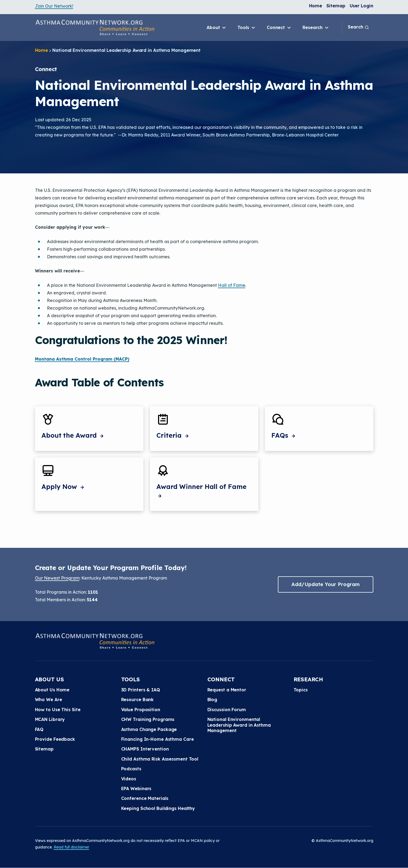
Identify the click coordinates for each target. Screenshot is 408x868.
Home (316, 6)
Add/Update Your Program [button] (326, 584)
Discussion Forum (227, 710)
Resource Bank (138, 700)
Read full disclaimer (71, 847)
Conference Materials (145, 798)
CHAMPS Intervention (145, 749)
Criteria (173, 435)
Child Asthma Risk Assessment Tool (160, 759)
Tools (247, 28)
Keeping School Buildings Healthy (158, 808)
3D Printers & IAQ (141, 690)
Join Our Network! (54, 6)
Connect (279, 28)
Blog (212, 700)
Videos (129, 779)
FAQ (39, 729)
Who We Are (49, 700)
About (217, 28)
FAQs (284, 435)
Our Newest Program (57, 578)
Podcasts (131, 769)
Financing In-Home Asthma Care (158, 739)
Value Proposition (141, 710)
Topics (301, 690)
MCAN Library (50, 719)
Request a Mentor (227, 690)
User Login (362, 6)
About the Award (73, 435)
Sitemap (336, 6)
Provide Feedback (55, 739)
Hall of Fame (232, 285)
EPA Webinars (136, 788)
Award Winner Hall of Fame (201, 491)
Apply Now (63, 487)
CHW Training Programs (148, 719)
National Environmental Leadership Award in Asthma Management (239, 725)
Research (316, 28)
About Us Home (52, 690)
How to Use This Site (58, 710)
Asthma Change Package (149, 729)
